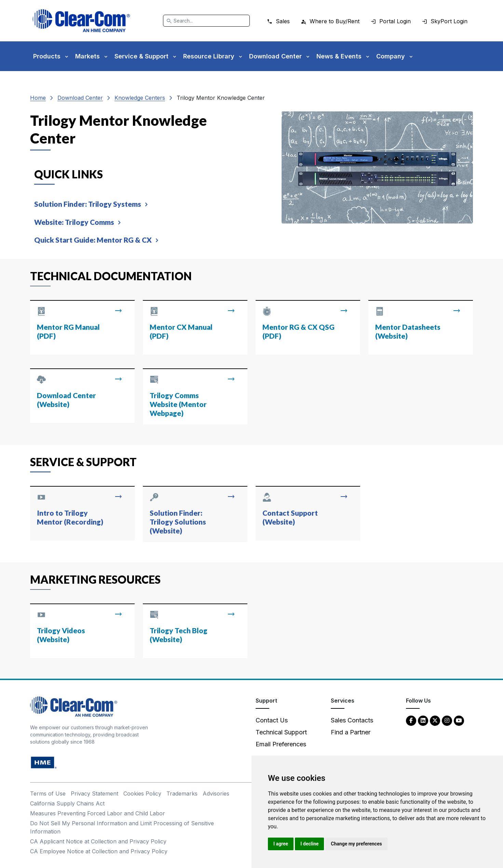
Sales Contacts (352, 720)
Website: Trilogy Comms (74, 222)
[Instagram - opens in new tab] (447, 720)
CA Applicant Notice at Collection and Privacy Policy (98, 841)
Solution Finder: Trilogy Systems (88, 204)
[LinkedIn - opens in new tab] (423, 720)
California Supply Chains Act (67, 803)
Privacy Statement (94, 794)
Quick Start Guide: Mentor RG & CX (93, 240)
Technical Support (281, 732)
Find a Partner (351, 732)
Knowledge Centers (140, 98)
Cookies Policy (142, 794)
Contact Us (272, 720)
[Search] (206, 21)
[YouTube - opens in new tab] (459, 720)
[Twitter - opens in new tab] (435, 720)
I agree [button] (281, 844)
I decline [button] (309, 844)
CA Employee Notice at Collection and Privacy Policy (99, 851)
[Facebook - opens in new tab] (411, 720)
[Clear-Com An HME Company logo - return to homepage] (74, 706)
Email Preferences (281, 744)
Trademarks (182, 794)
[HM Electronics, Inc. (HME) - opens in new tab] (44, 762)
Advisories (216, 794)
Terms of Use (48, 794)
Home (38, 98)
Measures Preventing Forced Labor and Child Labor (98, 813)
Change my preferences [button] (356, 844)
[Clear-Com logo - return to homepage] (81, 21)
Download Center (80, 98)
